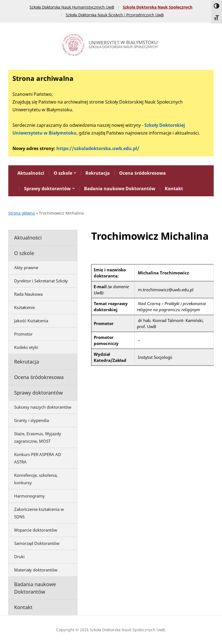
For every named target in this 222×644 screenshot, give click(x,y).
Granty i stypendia (32, 420)
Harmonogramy (29, 496)
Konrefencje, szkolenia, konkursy (36, 479)
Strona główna (22, 213)
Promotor (23, 334)
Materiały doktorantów (36, 570)
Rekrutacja (98, 173)
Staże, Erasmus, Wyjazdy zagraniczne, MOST (38, 437)
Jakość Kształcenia (31, 321)
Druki (19, 557)
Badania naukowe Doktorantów (120, 189)
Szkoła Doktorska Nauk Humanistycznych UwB (72, 7)
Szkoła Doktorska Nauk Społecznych (158, 7)
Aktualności (31, 173)
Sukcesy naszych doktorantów (43, 407)
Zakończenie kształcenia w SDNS (39, 513)
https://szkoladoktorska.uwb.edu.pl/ (98, 148)
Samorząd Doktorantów (37, 543)
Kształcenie (24, 307)
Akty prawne (26, 267)
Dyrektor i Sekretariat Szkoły (41, 281)
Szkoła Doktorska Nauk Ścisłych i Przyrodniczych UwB (115, 15)
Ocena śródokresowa (143, 173)
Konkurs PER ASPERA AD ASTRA (38, 458)
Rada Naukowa (28, 294)
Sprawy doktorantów (47, 189)
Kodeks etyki (26, 347)
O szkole (63, 173)
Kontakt (174, 189)
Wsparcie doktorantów (36, 530)
